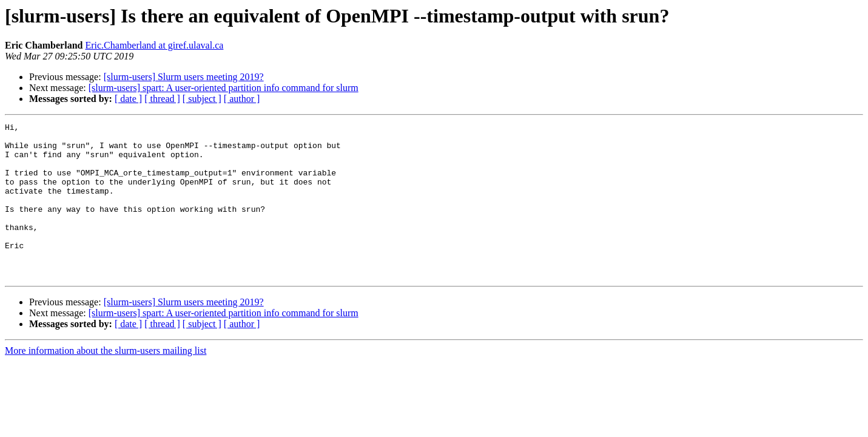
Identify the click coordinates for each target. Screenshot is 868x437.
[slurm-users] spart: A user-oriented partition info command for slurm (224, 88)
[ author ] (242, 99)
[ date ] (128, 99)
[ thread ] (162, 99)
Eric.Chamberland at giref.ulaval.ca (154, 45)
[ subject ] (202, 99)
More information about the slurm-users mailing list (106, 381)
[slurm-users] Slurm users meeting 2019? (184, 77)
